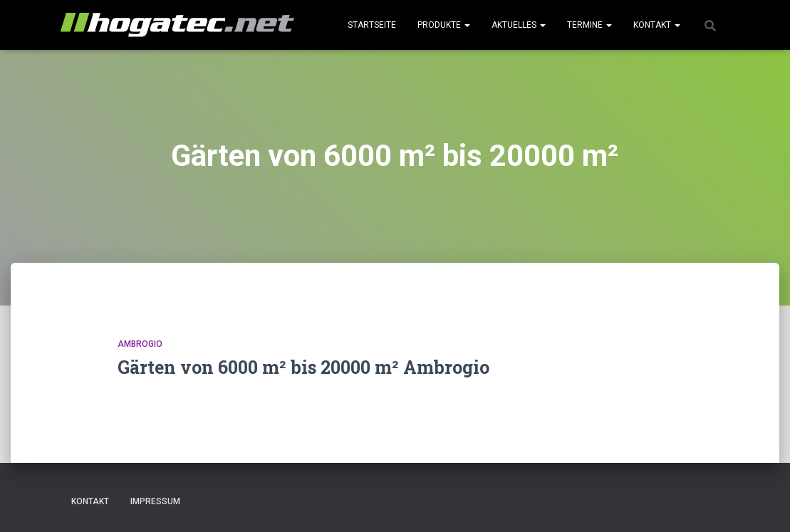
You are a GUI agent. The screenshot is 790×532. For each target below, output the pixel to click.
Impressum (155, 501)
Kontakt (657, 25)
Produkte (444, 25)
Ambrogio (140, 344)
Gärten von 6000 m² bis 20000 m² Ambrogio (303, 367)
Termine (589, 25)
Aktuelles (519, 25)
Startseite (372, 25)
